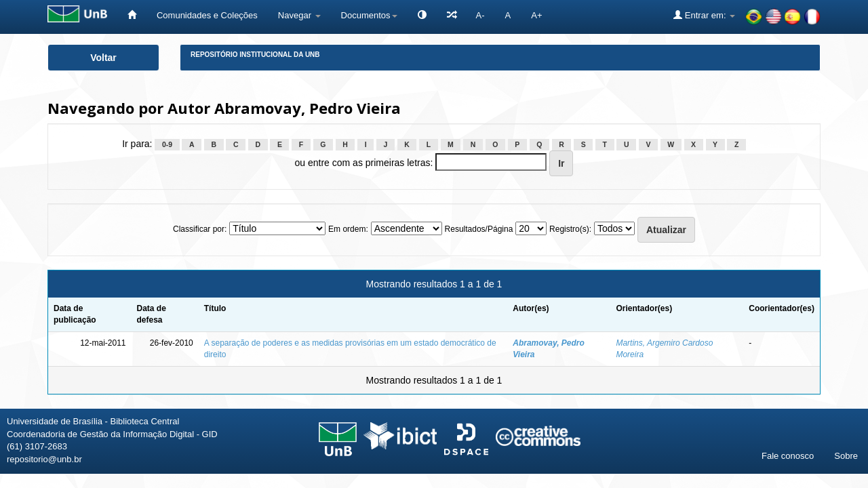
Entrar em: (704, 15)
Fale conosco (788, 456)
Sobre (846, 456)
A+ (536, 15)
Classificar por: (200, 229)
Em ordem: (348, 229)
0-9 (167, 144)
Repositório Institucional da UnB (255, 55)
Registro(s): (570, 229)
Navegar (299, 15)
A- (480, 15)
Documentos (369, 15)
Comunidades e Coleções (207, 15)
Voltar (103, 58)
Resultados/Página (479, 229)
